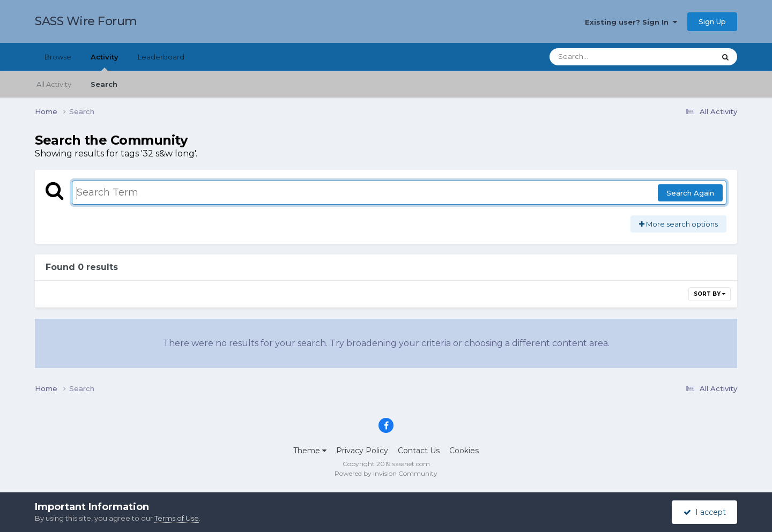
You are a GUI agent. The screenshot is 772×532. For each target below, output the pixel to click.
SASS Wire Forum (86, 21)
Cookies (464, 451)
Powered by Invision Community (386, 473)
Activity (105, 62)
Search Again (690, 193)
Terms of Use (177, 518)
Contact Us (419, 451)
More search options (678, 224)
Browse (58, 57)
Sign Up (712, 21)
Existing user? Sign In (631, 22)
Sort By (710, 294)
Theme (310, 451)
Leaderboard (161, 57)
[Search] (603, 57)
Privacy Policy (362, 451)
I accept (705, 512)
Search (104, 84)
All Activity (54, 84)
